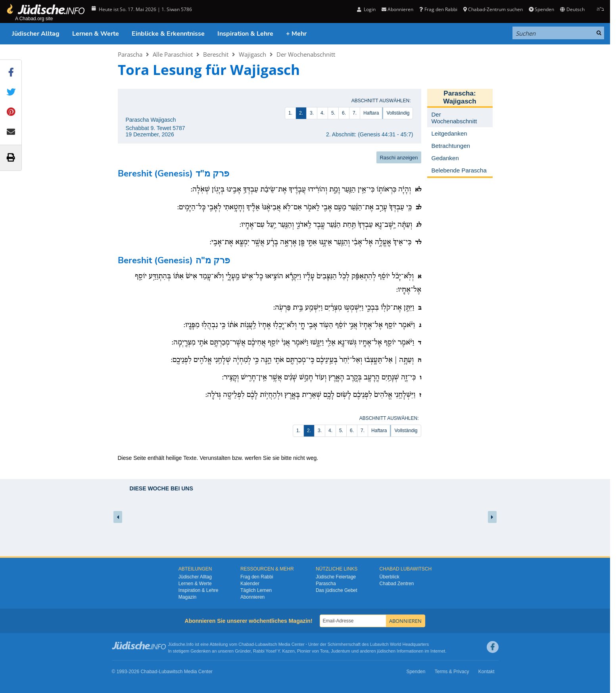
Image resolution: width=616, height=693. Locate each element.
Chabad (246, 644)
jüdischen (386, 651)
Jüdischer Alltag (36, 34)
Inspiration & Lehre (245, 34)
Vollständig (398, 113)
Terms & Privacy (452, 672)
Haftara (371, 113)
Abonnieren (397, 9)
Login (366, 9)
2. (301, 113)
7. (355, 113)
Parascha (130, 54)
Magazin (187, 597)
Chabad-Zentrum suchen (493, 9)
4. (322, 113)
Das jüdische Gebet (337, 590)
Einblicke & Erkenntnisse (168, 34)
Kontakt (486, 672)
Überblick (390, 577)
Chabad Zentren (397, 584)
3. (312, 113)
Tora (324, 651)
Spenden (541, 9)
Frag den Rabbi (438, 9)
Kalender (250, 584)
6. (344, 113)
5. (333, 113)
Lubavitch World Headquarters (399, 644)
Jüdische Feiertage (336, 577)
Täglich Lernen (256, 590)
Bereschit (216, 54)
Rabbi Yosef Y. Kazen (274, 651)
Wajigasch (252, 54)
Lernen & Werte (96, 34)
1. (290, 113)
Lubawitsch (266, 644)
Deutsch (572, 9)
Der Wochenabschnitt (306, 54)
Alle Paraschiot (173, 54)
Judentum (340, 651)
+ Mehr (296, 34)
